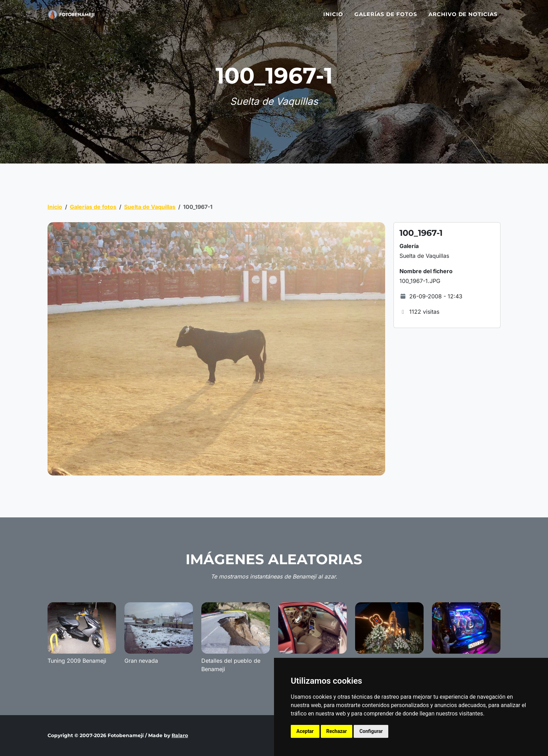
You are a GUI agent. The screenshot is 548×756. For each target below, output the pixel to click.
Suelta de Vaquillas (150, 207)
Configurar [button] (371, 731)
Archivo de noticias (463, 18)
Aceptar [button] (305, 731)
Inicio (333, 18)
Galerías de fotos (386, 18)
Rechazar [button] (337, 731)
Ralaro (180, 735)
